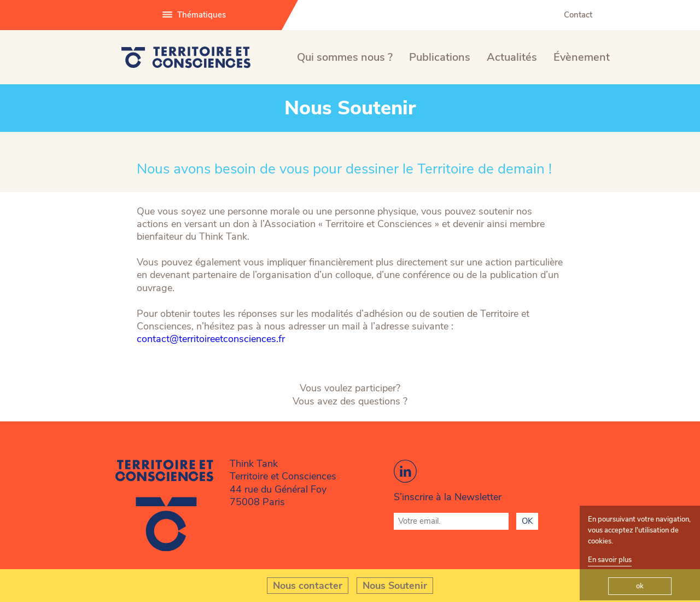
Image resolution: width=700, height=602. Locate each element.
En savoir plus (610, 560)
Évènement (582, 57)
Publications (440, 57)
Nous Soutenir (395, 586)
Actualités (512, 57)
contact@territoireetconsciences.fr (211, 339)
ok (640, 586)
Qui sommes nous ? (345, 57)
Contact (578, 15)
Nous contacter (308, 586)
